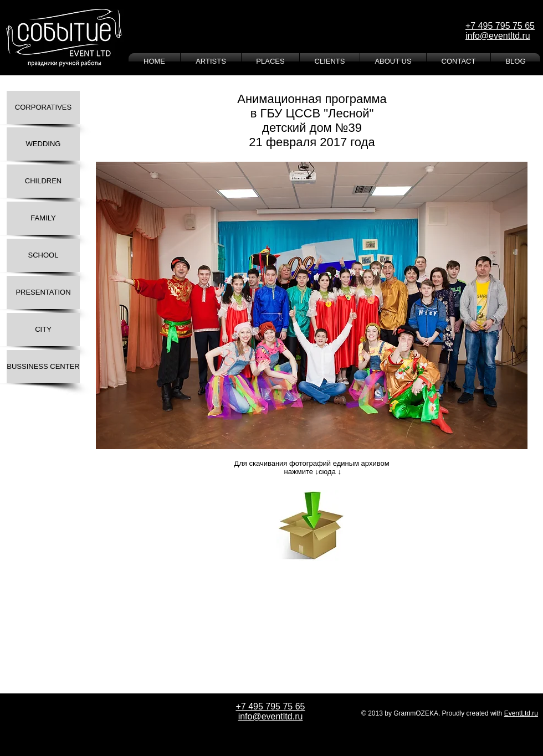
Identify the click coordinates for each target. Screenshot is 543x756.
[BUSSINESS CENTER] (43, 367)
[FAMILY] (43, 218)
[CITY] (43, 330)
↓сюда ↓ (328, 472)
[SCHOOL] (43, 255)
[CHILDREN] (43, 181)
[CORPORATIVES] (43, 107)
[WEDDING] (43, 144)
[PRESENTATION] (43, 292)
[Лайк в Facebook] (138, 578)
